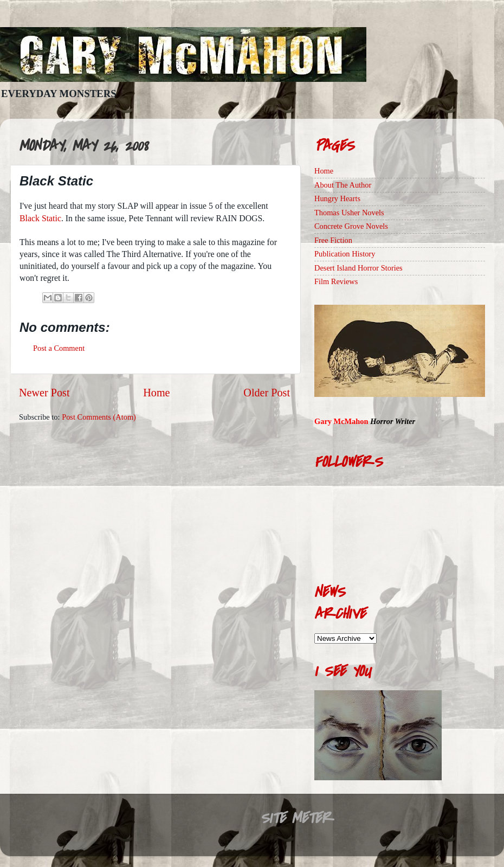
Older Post (267, 393)
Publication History (345, 254)
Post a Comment (59, 348)
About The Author (343, 185)
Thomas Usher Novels (349, 213)
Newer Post (44, 393)
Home (156, 393)
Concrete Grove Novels (351, 226)
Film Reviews (336, 281)
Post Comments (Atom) (99, 417)
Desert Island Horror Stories (358, 268)
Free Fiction (333, 240)
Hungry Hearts (337, 198)
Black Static (40, 218)
